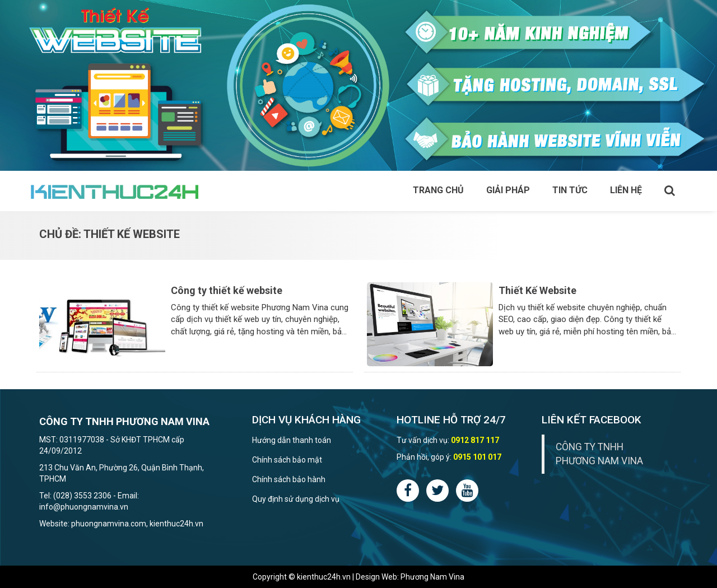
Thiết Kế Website (537, 290)
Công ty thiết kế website (227, 290)
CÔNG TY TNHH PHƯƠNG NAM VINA (599, 454)
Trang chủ (438, 190)
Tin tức (570, 190)
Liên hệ (626, 190)
